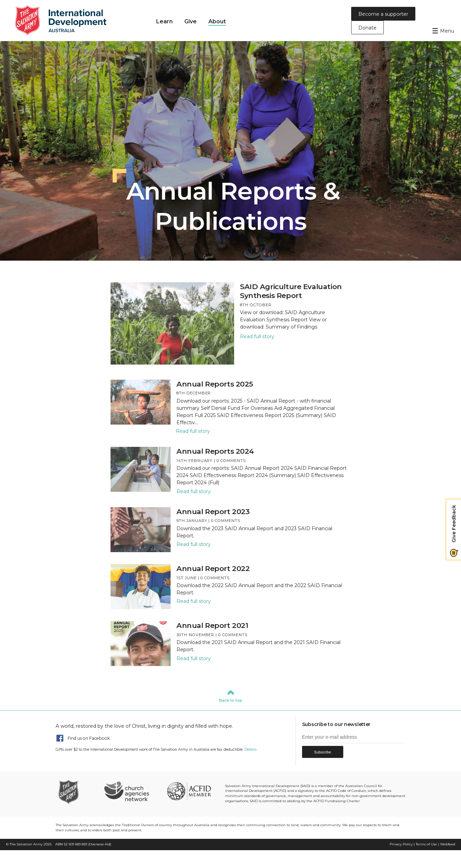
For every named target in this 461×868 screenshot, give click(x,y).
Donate (367, 28)
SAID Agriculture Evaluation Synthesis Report (291, 291)
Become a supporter (383, 14)
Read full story (257, 336)
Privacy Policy (401, 844)
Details (250, 750)
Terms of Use (426, 844)
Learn (164, 21)
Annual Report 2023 (213, 512)
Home (140, 21)
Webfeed (448, 844)
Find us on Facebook (89, 738)
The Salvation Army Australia (78, 791)
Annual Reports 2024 (215, 451)
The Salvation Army (26, 844)
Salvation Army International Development (65, 21)
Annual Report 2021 (212, 625)
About (217, 21)
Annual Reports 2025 (215, 384)
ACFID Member (189, 791)
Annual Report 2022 (213, 568)
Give (191, 21)
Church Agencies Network (127, 791)
